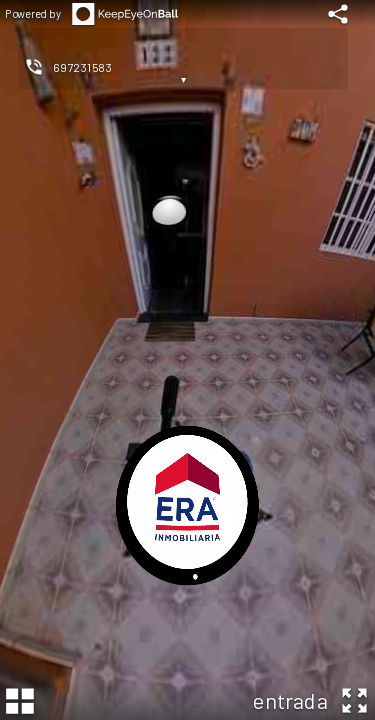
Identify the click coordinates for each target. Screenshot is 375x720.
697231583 (82, 67)
